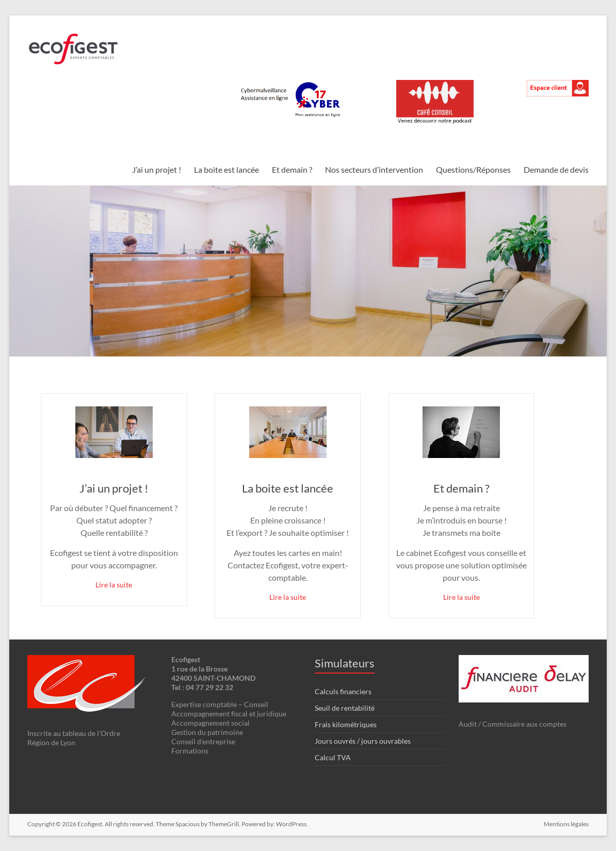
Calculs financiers (343, 691)
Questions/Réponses (473, 169)
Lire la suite (114, 585)
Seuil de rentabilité (345, 708)
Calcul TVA (333, 757)
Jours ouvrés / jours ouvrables (363, 741)
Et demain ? (292, 169)
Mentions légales (566, 824)
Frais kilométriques (346, 724)
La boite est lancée (226, 169)
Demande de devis (556, 169)
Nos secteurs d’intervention (374, 169)
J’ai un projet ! (157, 169)
